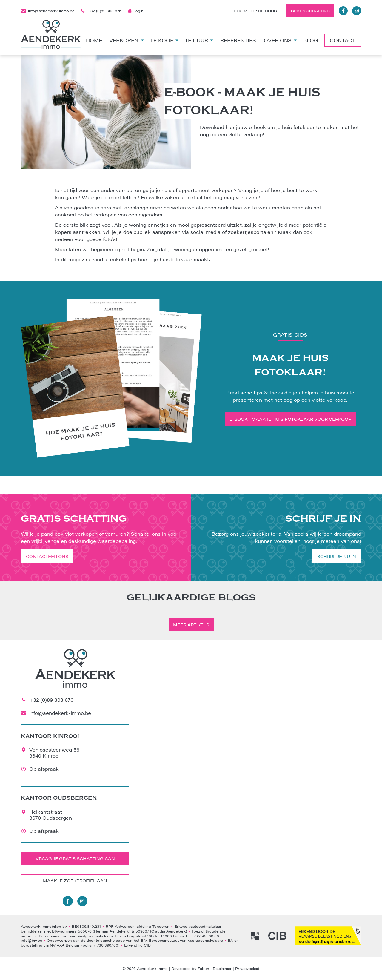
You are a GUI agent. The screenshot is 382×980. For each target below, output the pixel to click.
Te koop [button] (164, 40)
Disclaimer (222, 968)
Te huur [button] (199, 40)
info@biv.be (31, 940)
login (135, 11)
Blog (311, 40)
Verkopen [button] (127, 40)
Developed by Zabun (190, 968)
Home (94, 40)
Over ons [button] (280, 40)
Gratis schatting (310, 11)
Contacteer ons (47, 556)
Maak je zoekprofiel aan (75, 881)
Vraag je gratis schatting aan (75, 858)
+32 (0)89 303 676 (101, 11)
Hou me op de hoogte (258, 11)
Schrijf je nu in (337, 556)
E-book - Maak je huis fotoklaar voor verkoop (290, 419)
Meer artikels (191, 625)
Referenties (238, 40)
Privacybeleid (247, 968)
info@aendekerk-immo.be (48, 11)
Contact (343, 40)
